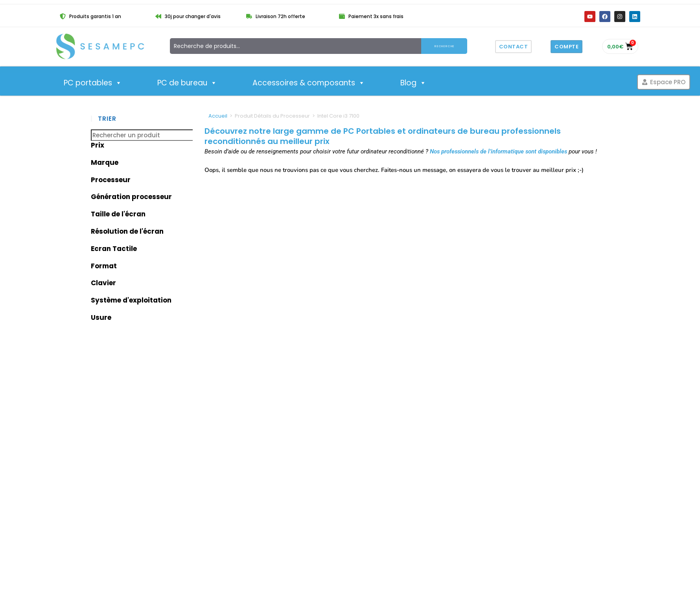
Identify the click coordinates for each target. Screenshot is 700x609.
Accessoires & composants (309, 83)
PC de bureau (187, 83)
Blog (413, 83)
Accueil (218, 116)
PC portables (93, 83)
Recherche (444, 46)
